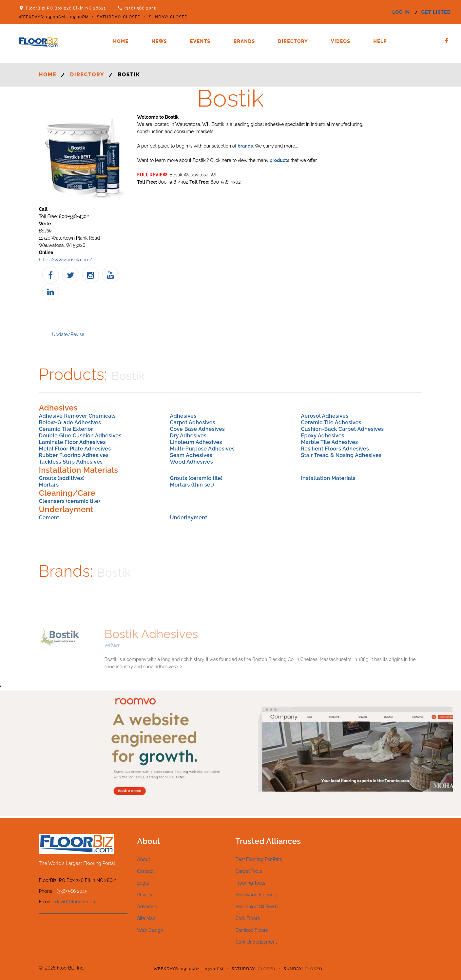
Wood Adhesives (191, 462)
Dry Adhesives (188, 436)
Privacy (145, 895)
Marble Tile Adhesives (329, 442)
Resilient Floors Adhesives (335, 449)
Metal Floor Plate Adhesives (75, 449)
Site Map (146, 918)
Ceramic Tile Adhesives (331, 422)
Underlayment (188, 518)
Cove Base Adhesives (197, 429)
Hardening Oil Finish (257, 907)
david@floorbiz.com (76, 902)
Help (380, 41)
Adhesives (183, 416)
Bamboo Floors (252, 930)
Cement (49, 518)
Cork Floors (248, 918)
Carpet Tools (249, 871)
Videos (341, 41)
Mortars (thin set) (192, 485)
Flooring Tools (250, 883)
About (144, 859)
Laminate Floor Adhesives (72, 442)
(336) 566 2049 (141, 8)
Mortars (49, 485)
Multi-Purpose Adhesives (202, 449)
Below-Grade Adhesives (70, 422)
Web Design (150, 930)
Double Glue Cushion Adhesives (80, 436)
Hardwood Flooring (256, 895)
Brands (244, 41)
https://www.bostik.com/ (66, 260)
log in (401, 12)
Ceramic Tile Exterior (66, 429)
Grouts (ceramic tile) (196, 478)
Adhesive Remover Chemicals (77, 416)
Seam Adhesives (191, 455)
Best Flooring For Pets (259, 859)
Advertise (147, 907)
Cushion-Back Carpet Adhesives (342, 429)
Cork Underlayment (256, 942)
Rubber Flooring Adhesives (74, 455)
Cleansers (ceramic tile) (70, 501)
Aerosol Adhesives (325, 416)
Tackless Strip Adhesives (71, 462)
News (159, 41)
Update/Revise (68, 334)
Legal (143, 883)
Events (200, 41)
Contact (146, 871)
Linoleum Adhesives (196, 442)
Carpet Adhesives (192, 422)
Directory (293, 41)
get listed (436, 12)
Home (121, 41)
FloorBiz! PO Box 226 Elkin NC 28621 (66, 8)
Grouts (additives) (62, 478)
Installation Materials (328, 478)
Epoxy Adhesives (322, 436)
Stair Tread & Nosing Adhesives (341, 455)
